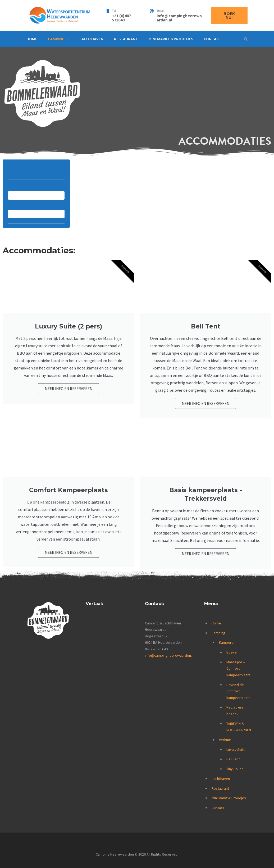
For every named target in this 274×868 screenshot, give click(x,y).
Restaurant (126, 39)
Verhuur (225, 740)
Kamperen (227, 642)
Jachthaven (92, 39)
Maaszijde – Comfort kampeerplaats (238, 668)
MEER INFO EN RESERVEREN (68, 389)
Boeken (232, 652)
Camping (56, 39)
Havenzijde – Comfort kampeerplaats (238, 691)
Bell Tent (233, 759)
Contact (212, 39)
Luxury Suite (236, 750)
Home (32, 39)
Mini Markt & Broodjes (171, 39)
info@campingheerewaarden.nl (170, 655)
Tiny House (235, 769)
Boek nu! (229, 16)
